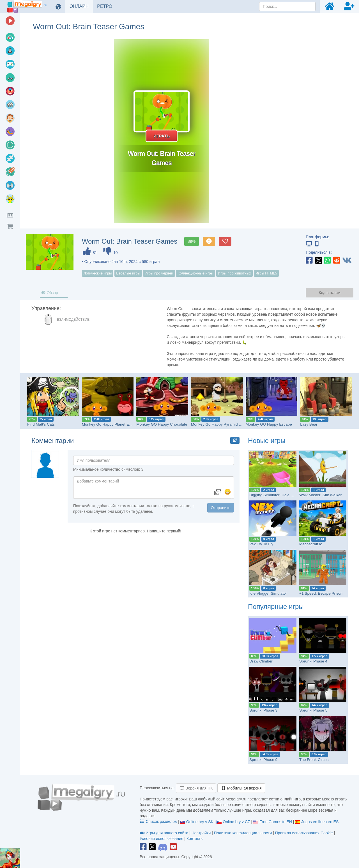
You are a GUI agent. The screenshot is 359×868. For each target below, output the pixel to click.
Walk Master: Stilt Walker (320, 495)
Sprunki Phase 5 (313, 710)
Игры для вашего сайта (164, 833)
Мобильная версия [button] (241, 788)
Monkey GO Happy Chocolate (162, 424)
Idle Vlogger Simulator (268, 593)
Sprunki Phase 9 (263, 760)
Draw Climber (261, 661)
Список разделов (159, 821)
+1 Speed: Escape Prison (321, 593)
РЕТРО (107, 6)
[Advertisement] (306, 123)
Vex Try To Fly (261, 544)
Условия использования (161, 839)
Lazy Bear (309, 424)
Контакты (195, 839)
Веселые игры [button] (128, 273)
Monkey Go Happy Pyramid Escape (221, 424)
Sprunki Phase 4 (313, 661)
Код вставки (329, 293)
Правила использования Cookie (304, 833)
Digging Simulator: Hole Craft (274, 495)
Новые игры (267, 441)
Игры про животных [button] (234, 273)
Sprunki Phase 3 (263, 710)
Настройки (202, 833)
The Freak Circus (314, 760)
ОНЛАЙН (81, 6)
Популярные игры (276, 607)
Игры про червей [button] (159, 273)
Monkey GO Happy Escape (269, 424)
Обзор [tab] (49, 293)
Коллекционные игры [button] (195, 273)
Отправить (221, 508)
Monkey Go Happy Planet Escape (111, 424)
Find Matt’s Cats (41, 424)
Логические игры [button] (98, 273)
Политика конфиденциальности (243, 833)
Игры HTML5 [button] (266, 273)
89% (192, 241)
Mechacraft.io (311, 544)
